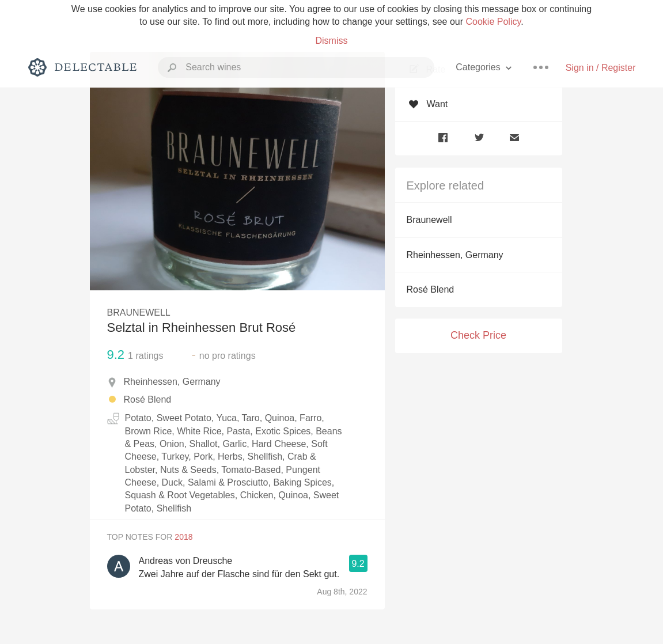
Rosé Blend (431, 289)
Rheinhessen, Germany (455, 255)
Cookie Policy (494, 22)
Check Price (478, 335)
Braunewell (429, 220)
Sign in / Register (601, 68)
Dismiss (331, 41)
